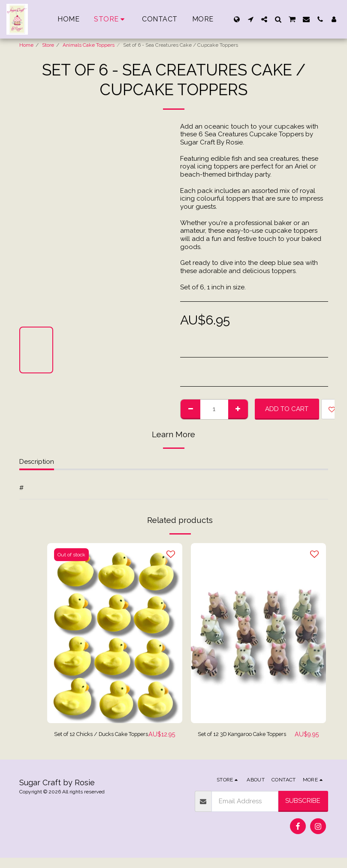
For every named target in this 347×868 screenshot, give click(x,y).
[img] (115, 633)
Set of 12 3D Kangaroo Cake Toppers (240, 740)
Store (48, 45)
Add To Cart (287, 409)
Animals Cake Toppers (89, 45)
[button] (250, 19)
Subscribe (303, 811)
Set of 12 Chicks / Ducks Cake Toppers (100, 740)
